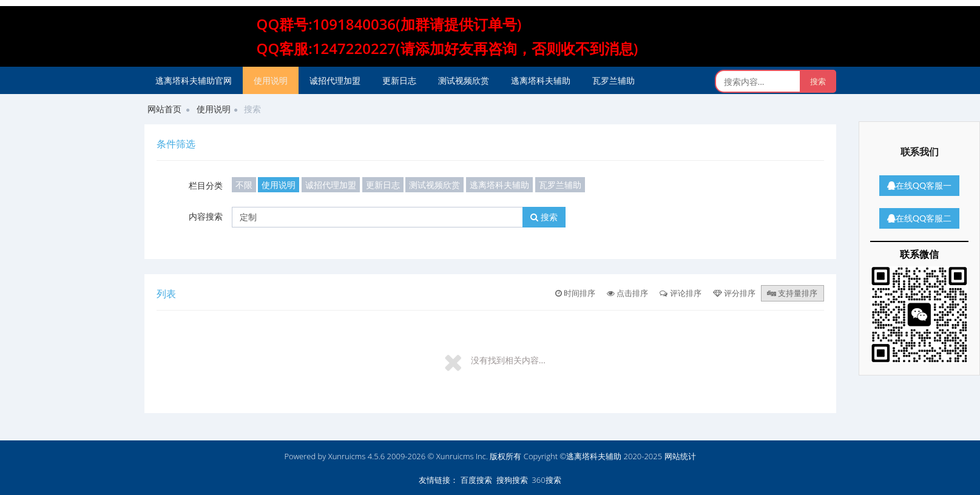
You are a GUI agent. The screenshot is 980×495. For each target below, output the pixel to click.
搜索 (544, 217)
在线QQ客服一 (919, 185)
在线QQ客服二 (919, 218)
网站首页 (164, 109)
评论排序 (680, 293)
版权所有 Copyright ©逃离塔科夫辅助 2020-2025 (576, 456)
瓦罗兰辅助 (613, 80)
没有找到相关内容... (508, 360)
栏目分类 (206, 185)
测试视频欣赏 (464, 80)
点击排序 (627, 293)
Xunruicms (347, 456)
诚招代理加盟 (335, 80)
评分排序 (734, 293)
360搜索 (546, 480)
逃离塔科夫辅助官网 (194, 80)
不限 (244, 185)
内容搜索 (206, 216)
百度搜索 (476, 480)
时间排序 (575, 293)
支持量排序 (792, 293)
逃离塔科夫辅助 (541, 80)
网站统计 (680, 456)
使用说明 (271, 80)
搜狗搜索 (512, 480)
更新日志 (399, 80)
